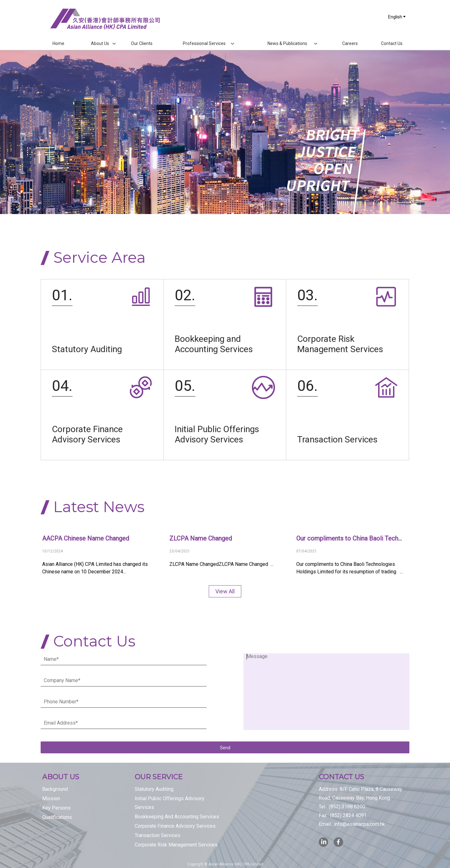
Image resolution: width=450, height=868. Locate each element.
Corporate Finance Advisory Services (175, 826)
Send (225, 748)
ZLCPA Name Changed (201, 538)
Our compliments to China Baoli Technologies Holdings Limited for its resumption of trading (350, 538)
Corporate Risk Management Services (176, 845)
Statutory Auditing (154, 789)
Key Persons (56, 808)
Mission (51, 798)
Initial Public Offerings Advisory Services (170, 803)
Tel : (342, 807)
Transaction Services (157, 835)
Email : (352, 824)
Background (55, 789)
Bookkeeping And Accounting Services (177, 817)
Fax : (343, 815)
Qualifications (57, 817)
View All (225, 591)
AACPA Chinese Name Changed (86, 538)
